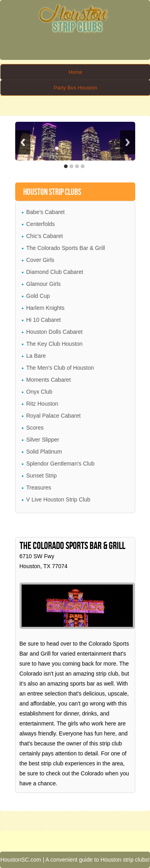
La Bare (36, 356)
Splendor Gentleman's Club (61, 464)
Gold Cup (38, 296)
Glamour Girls (44, 284)
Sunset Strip (42, 476)
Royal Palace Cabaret (54, 416)
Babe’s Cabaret (46, 212)
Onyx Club (39, 392)
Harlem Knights (46, 308)
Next (128, 142)
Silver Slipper (43, 440)
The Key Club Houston (55, 344)
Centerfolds (41, 224)
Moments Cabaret (49, 380)
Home (75, 72)
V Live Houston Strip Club (58, 499)
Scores (35, 428)
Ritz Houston (42, 404)
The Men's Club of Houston (60, 368)
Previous (23, 142)
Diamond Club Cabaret (55, 272)
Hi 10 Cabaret (44, 320)
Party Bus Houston (75, 88)
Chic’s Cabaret (45, 236)
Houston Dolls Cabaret (55, 332)
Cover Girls (40, 260)
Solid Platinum (44, 452)
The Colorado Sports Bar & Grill (66, 248)
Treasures (39, 488)
